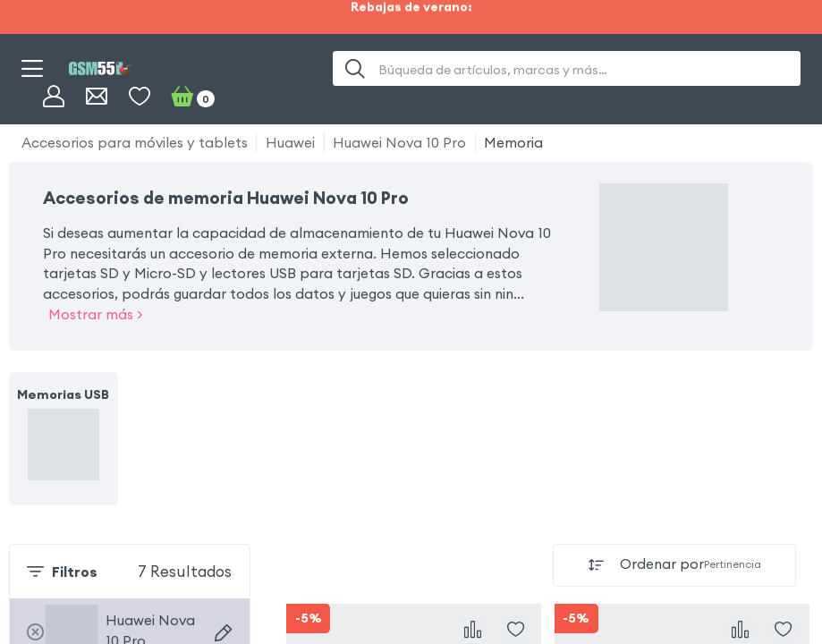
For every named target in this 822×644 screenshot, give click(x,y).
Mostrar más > (96, 314)
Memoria (513, 142)
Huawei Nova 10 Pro (399, 142)
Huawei (290, 142)
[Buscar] (355, 68)
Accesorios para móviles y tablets (135, 142)
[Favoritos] (140, 97)
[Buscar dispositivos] (223, 633)
